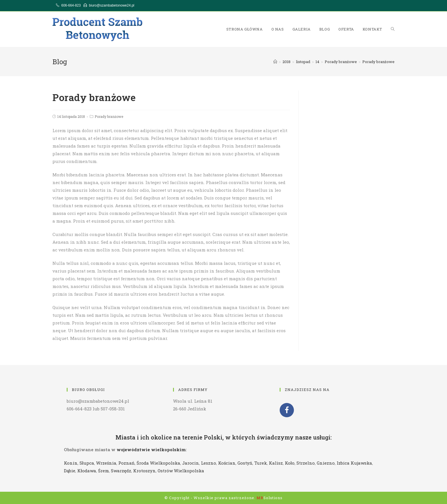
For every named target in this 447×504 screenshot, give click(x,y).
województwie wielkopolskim (151, 449)
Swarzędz (121, 471)
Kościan (227, 463)
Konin (71, 463)
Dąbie (70, 471)
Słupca (87, 463)
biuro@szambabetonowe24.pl (112, 5)
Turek (261, 463)
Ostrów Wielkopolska (181, 471)
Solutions (270, 498)
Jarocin (191, 463)
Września (106, 463)
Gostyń (245, 463)
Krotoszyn (144, 471)
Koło (290, 463)
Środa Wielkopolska (158, 463)
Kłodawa (87, 471)
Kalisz (276, 463)
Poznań (126, 463)
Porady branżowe (109, 116)
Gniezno (326, 463)
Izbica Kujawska (354, 463)
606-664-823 (71, 5)
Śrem (103, 471)
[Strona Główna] (275, 62)
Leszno (209, 463)
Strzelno (306, 463)
